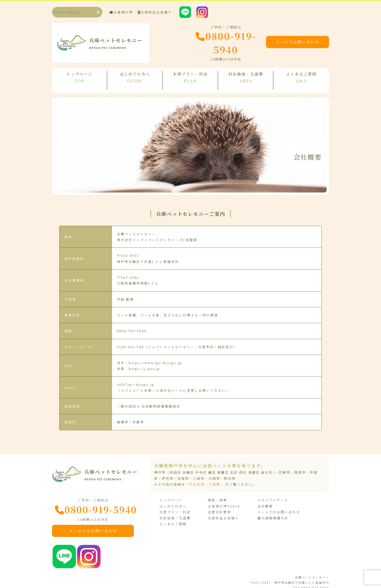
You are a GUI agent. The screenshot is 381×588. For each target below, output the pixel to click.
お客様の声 (121, 12)
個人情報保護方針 (274, 511)
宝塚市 (183, 472)
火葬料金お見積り (155, 12)
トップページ (178, 493)
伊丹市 (168, 472)
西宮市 (300, 466)
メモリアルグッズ (274, 493)
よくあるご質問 (180, 517)
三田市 (199, 472)
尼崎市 (285, 466)
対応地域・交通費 (182, 511)
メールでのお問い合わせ (97, 524)
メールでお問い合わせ (299, 43)
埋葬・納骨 (222, 493)
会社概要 (267, 499)
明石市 (230, 472)
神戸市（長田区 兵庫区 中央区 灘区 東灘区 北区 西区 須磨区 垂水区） (214, 466)
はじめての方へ (180, 499)
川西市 (214, 472)
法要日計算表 (224, 505)
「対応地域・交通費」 (205, 478)
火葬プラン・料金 (182, 505)
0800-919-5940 (212, 43)
